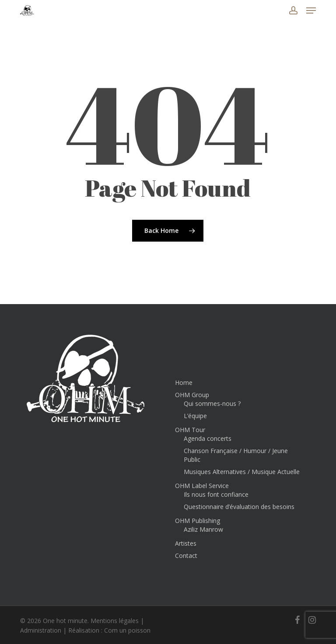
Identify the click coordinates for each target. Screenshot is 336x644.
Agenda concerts (208, 438)
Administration (41, 630)
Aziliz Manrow (203, 529)
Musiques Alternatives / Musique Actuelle (242, 472)
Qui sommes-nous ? (212, 403)
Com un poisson (127, 630)
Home (184, 383)
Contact (186, 556)
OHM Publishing (198, 521)
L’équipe (195, 416)
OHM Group (192, 395)
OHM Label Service (202, 486)
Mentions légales (115, 621)
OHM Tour (190, 430)
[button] (311, 10)
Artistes (186, 543)
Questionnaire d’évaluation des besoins (239, 507)
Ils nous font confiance (216, 494)
